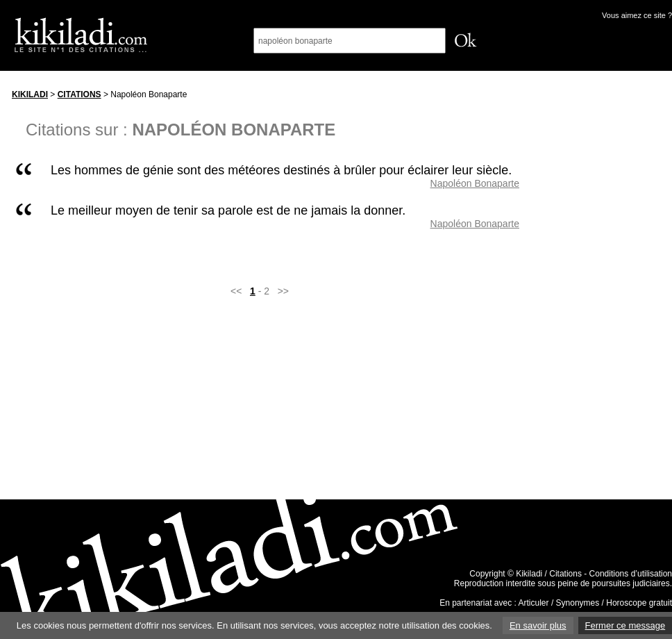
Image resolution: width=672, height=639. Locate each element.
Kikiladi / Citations (549, 574)
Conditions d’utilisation (631, 574)
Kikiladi (30, 94)
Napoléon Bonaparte (475, 183)
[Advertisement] (609, 291)
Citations (79, 94)
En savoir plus (538, 625)
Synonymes (578, 603)
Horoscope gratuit (639, 603)
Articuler (534, 603)
